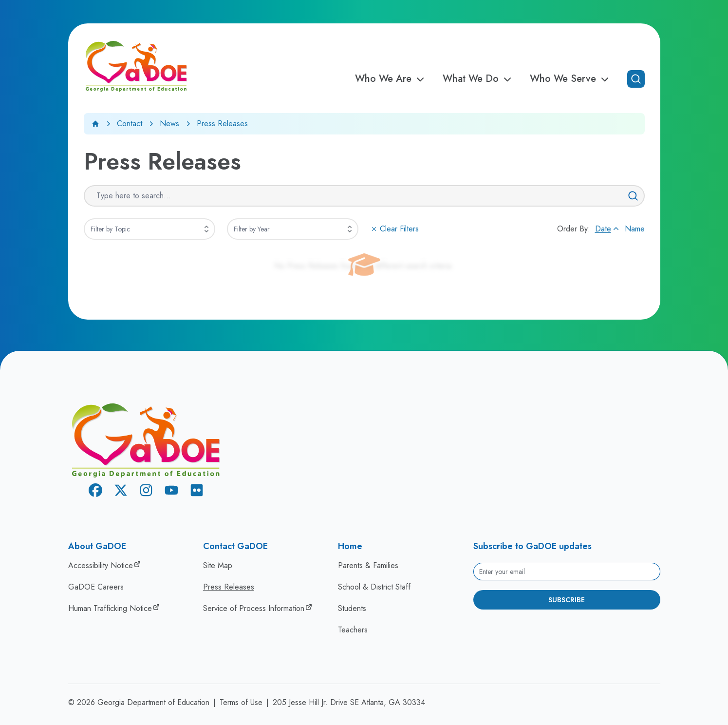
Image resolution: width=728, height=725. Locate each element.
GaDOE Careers (96, 587)
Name (635, 229)
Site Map (218, 565)
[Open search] (636, 79)
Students (352, 608)
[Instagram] (146, 492)
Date (608, 229)
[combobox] (149, 229)
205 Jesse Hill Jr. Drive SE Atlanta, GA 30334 (349, 702)
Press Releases (229, 587)
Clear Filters (394, 229)
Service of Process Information (254, 608)
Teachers (353, 630)
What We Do (478, 79)
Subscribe (567, 600)
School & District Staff (374, 587)
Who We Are (391, 79)
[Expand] (206, 229)
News (169, 124)
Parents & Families (368, 565)
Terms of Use (241, 702)
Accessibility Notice (101, 565)
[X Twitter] (121, 492)
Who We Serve (571, 79)
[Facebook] (95, 492)
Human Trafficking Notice (110, 608)
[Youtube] (171, 492)
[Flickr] (197, 492)
